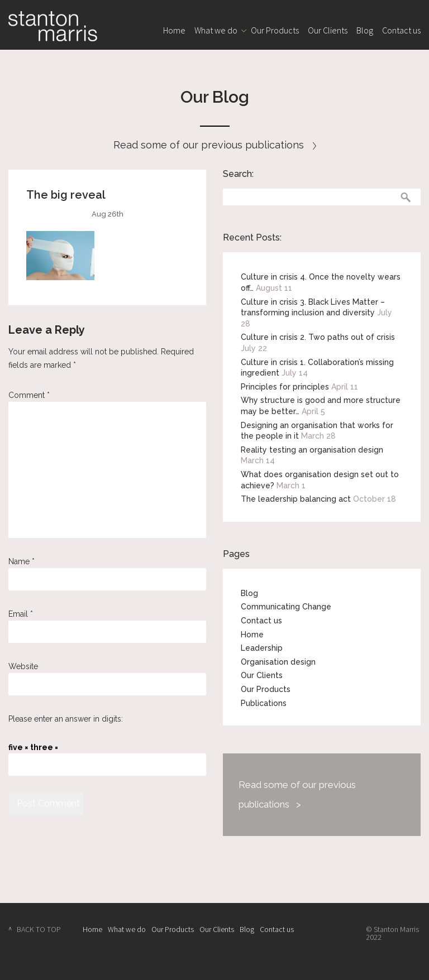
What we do (216, 30)
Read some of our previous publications (215, 145)
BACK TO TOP (39, 929)
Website (23, 666)
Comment (29, 395)
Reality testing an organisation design (312, 450)
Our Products (275, 30)
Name (22, 561)
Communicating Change (286, 607)
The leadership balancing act (296, 499)
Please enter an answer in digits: (66, 719)
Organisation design (278, 662)
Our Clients (328, 30)
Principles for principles (285, 387)
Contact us (401, 30)
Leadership (262, 648)
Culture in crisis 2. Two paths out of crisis (318, 337)
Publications (264, 703)
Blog (365, 30)
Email (21, 614)
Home (174, 30)
